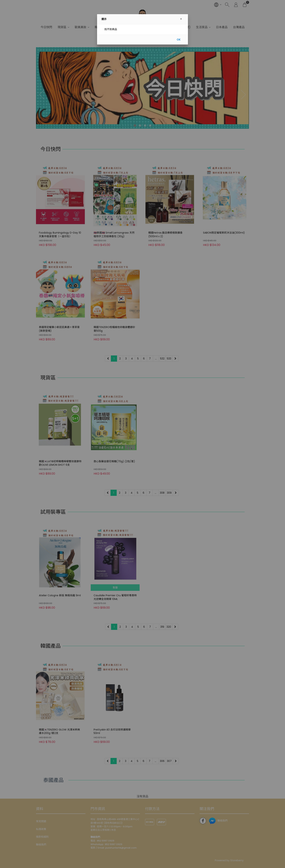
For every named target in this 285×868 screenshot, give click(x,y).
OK (179, 40)
